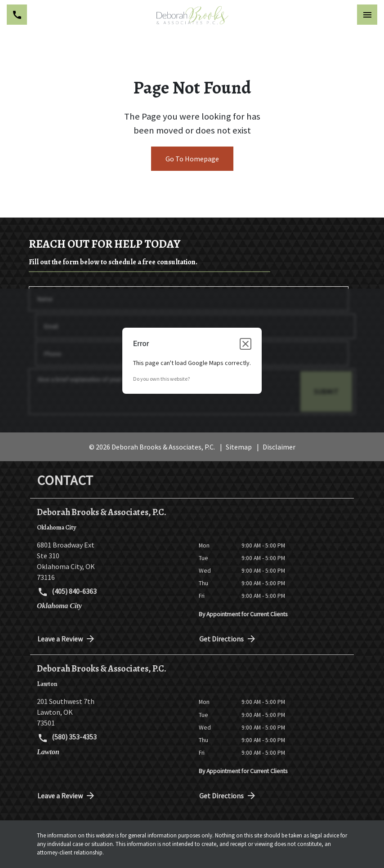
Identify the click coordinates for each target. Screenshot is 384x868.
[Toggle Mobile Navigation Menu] (367, 15)
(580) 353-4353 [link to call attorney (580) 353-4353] (67, 738)
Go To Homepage (192, 159)
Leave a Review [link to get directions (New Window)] (67, 639)
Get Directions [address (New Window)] (228, 639)
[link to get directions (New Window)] (111, 561)
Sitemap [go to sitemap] (239, 447)
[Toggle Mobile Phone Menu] (17, 15)
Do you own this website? (161, 379)
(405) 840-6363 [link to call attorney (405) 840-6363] (67, 592)
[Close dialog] (246, 344)
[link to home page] (192, 15)
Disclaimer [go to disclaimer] (279, 447)
